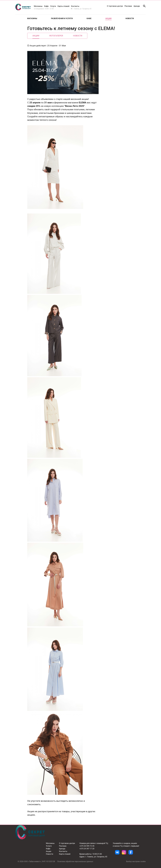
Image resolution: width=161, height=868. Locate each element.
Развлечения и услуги (62, 18)
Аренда (137, 6)
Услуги (53, 6)
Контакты (63, 851)
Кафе (46, 6)
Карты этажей (64, 6)
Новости (130, 18)
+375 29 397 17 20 (87, 849)
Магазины (38, 6)
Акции (108, 18)
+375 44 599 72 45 (87, 846)
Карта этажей (65, 854)
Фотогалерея (56, 36)
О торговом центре (115, 6)
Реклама (128, 6)
